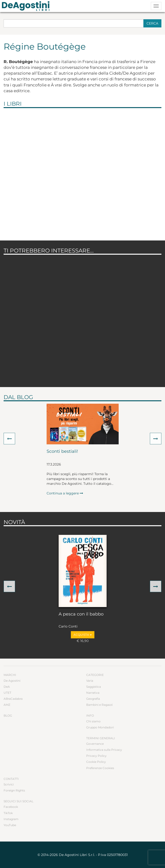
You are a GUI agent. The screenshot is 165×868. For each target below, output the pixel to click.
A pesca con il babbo (81, 614)
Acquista (83, 635)
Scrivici (9, 784)
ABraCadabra (13, 699)
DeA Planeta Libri (27, 6)
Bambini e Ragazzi (99, 705)
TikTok (8, 813)
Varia (90, 681)
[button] (9, 439)
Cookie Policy (96, 762)
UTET (7, 693)
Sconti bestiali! (62, 452)
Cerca (152, 23)
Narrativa (93, 693)
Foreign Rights (14, 790)
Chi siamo (93, 721)
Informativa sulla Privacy (104, 750)
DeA (7, 687)
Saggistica (94, 687)
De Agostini (12, 681)
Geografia (93, 699)
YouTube (10, 825)
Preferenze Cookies (100, 768)
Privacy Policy (96, 756)
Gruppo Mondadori (100, 727)
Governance (95, 744)
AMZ (7, 705)
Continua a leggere (65, 493)
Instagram (11, 819)
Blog (8, 716)
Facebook (11, 807)
